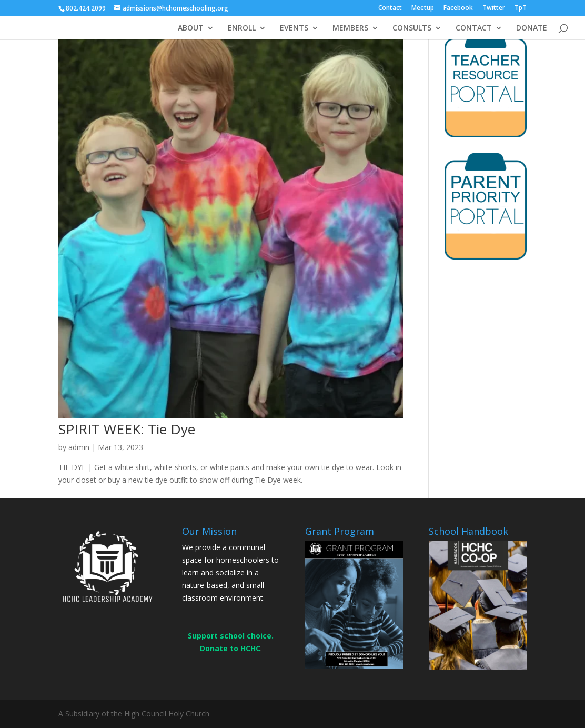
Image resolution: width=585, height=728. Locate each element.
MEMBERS (350, 28)
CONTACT (474, 28)
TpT (521, 8)
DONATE (532, 28)
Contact (390, 8)
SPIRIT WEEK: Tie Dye (127, 429)
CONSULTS (412, 28)
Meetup (423, 8)
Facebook (458, 8)
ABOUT (191, 28)
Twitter (494, 8)
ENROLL (242, 28)
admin (79, 447)
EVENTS (294, 28)
